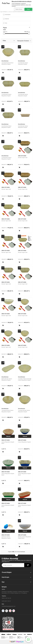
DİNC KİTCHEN (22, 156)
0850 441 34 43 (6, 598)
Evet (28, 9)
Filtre (9, 41)
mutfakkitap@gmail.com (9, 606)
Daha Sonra (19, 9)
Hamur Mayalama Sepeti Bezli (8, 443)
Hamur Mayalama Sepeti (24, 442)
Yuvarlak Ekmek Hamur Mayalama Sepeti (7, 64)
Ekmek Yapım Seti (23, 158)
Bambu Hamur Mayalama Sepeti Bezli (25, 537)
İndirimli (6, 19)
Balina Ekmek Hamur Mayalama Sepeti (7, 379)
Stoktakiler (7, 15)
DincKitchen (5, 61)
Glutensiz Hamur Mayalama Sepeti (6, 537)
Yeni (5, 23)
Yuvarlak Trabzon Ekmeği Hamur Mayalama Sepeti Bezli (25, 379)
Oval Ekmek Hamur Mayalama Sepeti (23, 64)
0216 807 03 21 (6, 601)
